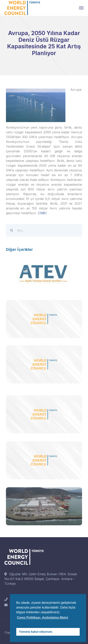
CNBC (42, 213)
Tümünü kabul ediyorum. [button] (36, 632)
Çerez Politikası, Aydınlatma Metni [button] (42, 618)
